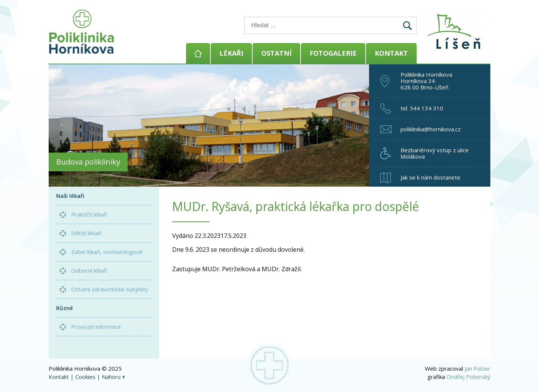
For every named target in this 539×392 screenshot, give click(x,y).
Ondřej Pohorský (468, 377)
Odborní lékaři (89, 270)
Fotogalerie (333, 53)
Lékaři (231, 53)
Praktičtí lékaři (89, 214)
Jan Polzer (477, 368)
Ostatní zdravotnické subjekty (110, 289)
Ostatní (276, 53)
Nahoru (111, 377)
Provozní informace (96, 327)
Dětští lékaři (86, 233)
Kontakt (391, 53)
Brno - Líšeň (457, 32)
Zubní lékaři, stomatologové (107, 252)
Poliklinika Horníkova (82, 32)
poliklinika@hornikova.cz (431, 129)
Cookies (85, 377)
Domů (198, 53)
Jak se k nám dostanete (430, 177)
